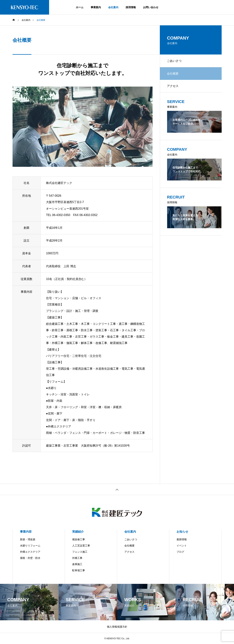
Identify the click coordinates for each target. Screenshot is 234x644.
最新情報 (182, 539)
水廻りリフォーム (30, 546)
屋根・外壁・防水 (30, 558)
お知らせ (182, 532)
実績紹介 (78, 532)
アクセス (173, 86)
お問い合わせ (151, 7)
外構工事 (77, 558)
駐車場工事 (79, 570)
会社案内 (113, 7)
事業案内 (96, 7)
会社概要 (129, 546)
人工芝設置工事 (81, 546)
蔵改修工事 (79, 539)
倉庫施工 (77, 564)
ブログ (180, 552)
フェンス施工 (80, 552)
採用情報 (131, 7)
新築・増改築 (28, 539)
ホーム (80, 7)
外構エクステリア (30, 552)
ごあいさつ (174, 61)
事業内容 (26, 532)
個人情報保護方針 (117, 627)
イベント (182, 546)
